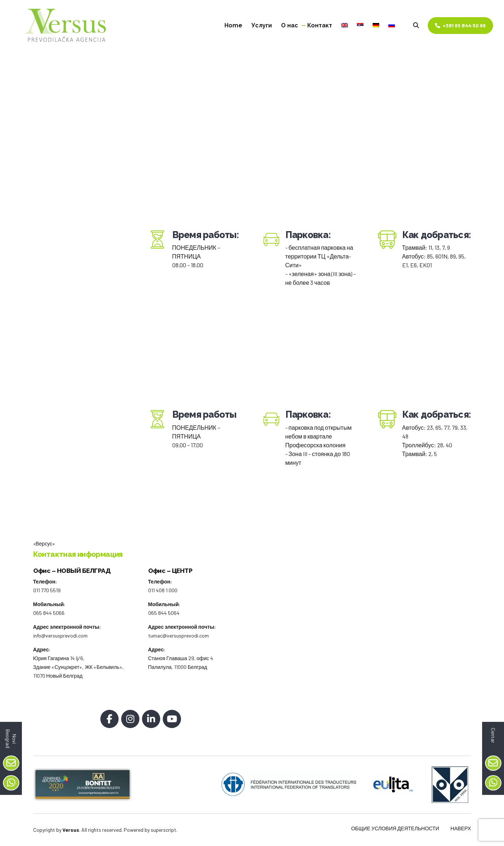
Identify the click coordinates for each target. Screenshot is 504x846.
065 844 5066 (49, 613)
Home (233, 25)
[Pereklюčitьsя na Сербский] (360, 26)
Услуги (262, 25)
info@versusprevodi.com (60, 636)
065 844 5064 (164, 613)
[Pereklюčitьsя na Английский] (345, 26)
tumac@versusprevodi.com (178, 636)
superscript (163, 830)
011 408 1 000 (163, 590)
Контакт (320, 25)
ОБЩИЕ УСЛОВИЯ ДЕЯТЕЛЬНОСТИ (395, 828)
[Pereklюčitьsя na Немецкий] (376, 26)
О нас (290, 25)
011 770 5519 (47, 590)
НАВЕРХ (461, 828)
